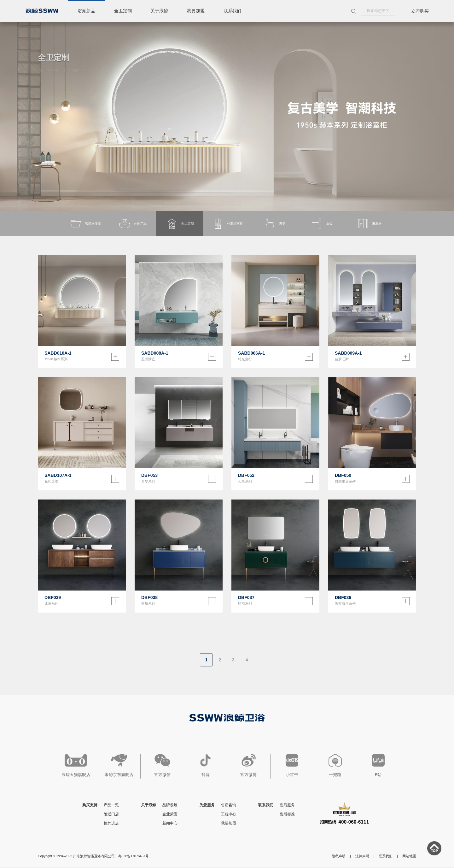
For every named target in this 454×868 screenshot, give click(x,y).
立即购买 (420, 11)
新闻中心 (170, 824)
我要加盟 (196, 11)
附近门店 (111, 815)
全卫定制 (123, 11)
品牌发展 (170, 806)
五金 (322, 224)
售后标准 (287, 815)
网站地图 (409, 857)
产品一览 (111, 806)
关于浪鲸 (160, 11)
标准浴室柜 (227, 224)
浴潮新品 (86, 11)
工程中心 (229, 815)
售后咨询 (229, 806)
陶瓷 (274, 224)
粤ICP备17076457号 (134, 857)
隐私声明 (339, 857)
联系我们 (233, 11)
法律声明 (362, 857)
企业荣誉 (170, 815)
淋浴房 (369, 224)
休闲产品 (132, 224)
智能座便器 (85, 224)
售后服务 (287, 806)
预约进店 (111, 824)
